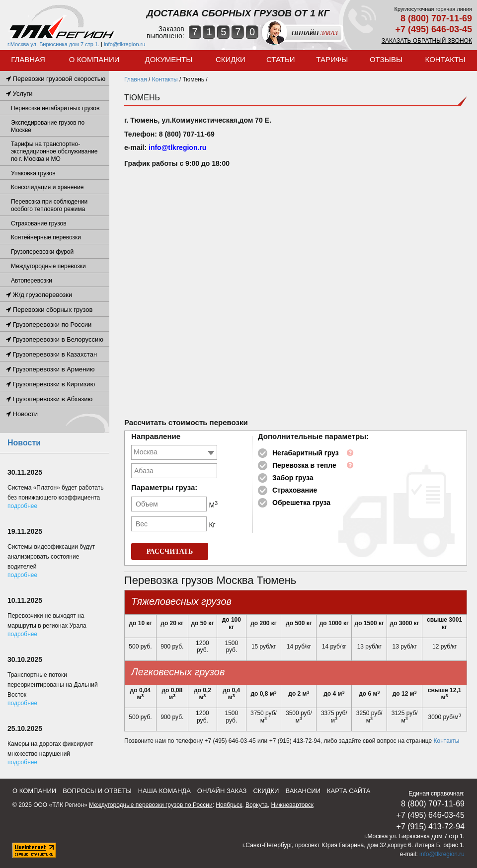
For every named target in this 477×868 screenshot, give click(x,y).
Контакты (445, 59)
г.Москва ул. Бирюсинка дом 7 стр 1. (53, 44)
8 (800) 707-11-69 (436, 18)
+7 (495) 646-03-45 (434, 29)
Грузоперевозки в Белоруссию (55, 339)
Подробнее (22, 506)
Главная (28, 59)
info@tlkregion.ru (124, 44)
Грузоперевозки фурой (42, 252)
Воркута (257, 805)
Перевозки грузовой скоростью (56, 79)
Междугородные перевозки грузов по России (151, 805)
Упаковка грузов (33, 173)
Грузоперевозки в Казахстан (51, 354)
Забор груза (293, 478)
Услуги (19, 94)
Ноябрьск (229, 805)
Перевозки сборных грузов (49, 310)
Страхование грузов (39, 223)
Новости (22, 414)
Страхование (295, 490)
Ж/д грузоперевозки (39, 295)
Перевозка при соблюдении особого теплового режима (49, 205)
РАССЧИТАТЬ (170, 551)
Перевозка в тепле (304, 465)
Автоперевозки (32, 281)
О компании (94, 59)
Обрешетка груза (301, 503)
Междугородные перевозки (48, 266)
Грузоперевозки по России (49, 325)
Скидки (231, 59)
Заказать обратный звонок (427, 41)
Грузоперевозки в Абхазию (49, 399)
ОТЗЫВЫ (386, 59)
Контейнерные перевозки (46, 237)
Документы (169, 59)
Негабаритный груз (306, 453)
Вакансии (303, 791)
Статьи (281, 59)
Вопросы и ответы (97, 791)
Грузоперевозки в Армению (50, 369)
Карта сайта (349, 791)
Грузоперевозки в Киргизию (50, 384)
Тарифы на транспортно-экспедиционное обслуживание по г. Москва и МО (54, 151)
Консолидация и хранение (47, 187)
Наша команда (164, 791)
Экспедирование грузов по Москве (48, 126)
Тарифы (332, 59)
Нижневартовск (292, 805)
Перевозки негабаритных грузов (55, 108)
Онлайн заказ (222, 791)
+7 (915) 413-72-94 (431, 827)
